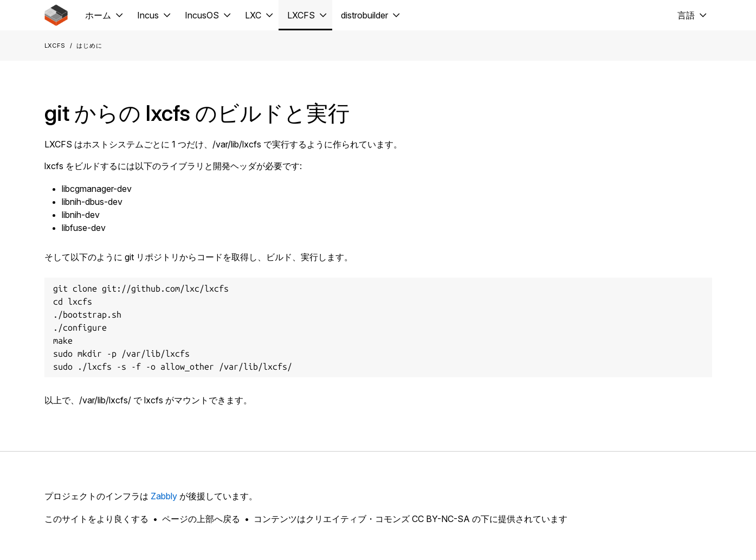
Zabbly (164, 496)
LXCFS (301, 15)
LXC (253, 15)
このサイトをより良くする (96, 519)
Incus (148, 15)
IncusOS (202, 15)
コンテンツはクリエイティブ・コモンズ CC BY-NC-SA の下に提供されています (411, 519)
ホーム (98, 15)
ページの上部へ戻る (201, 519)
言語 (686, 15)
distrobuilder (364, 15)
